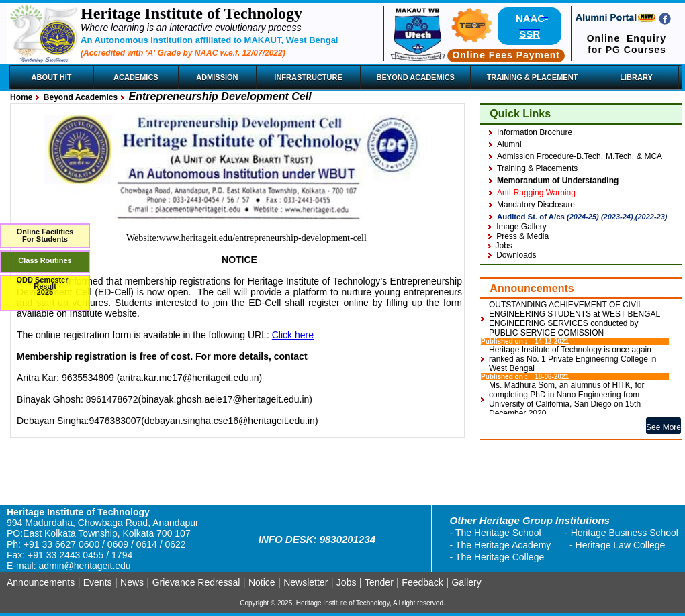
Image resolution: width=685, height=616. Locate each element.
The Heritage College (500, 557)
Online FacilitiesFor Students (45, 235)
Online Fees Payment (506, 55)
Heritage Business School (625, 533)
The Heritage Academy (503, 545)
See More (664, 427)
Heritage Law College (621, 545)
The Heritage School (498, 533)
